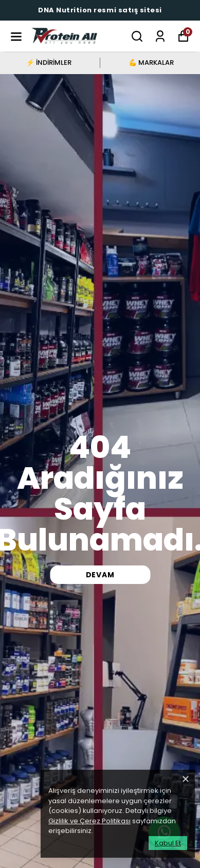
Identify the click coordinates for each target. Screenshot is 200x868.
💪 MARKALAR (151, 63)
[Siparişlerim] (160, 36)
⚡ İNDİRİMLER (49, 63)
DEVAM (100, 575)
